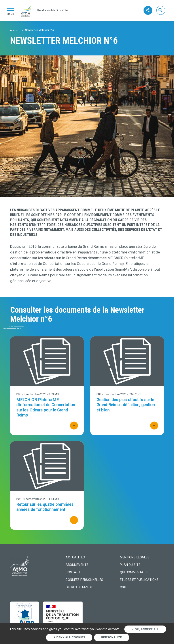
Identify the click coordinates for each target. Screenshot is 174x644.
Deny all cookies (69, 637)
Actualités (75, 557)
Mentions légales (135, 557)
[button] (161, 10)
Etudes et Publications (139, 580)
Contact (73, 572)
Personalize (112, 637)
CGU (123, 587)
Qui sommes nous (134, 572)
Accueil (15, 30)
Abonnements (77, 565)
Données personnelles (84, 580)
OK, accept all (145, 629)
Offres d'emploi (79, 587)
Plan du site (130, 565)
